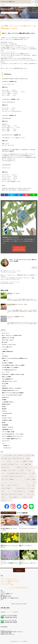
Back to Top (19, 571)
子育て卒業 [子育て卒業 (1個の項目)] (30, 497)
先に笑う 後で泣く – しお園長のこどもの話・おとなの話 (13, 374)
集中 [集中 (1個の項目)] (17, 476)
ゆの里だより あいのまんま (8, 427)
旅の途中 (4, 423)
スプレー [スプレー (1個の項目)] (13, 488)
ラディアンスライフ (6, 441)
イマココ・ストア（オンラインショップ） (9, 579)
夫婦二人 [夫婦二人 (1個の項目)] (29, 485)
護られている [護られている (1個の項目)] (27, 473)
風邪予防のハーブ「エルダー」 (14, 293)
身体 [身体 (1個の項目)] (11, 497)
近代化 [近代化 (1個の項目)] (22, 473)
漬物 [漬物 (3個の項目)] (33, 455)
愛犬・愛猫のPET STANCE (6, 597)
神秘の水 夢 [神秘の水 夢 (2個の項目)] (19, 458)
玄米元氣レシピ (6, 445)
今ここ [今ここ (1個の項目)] (6, 491)
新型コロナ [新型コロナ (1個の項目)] (4, 485)
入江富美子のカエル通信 (7, 420)
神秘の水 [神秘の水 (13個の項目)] (11, 455)
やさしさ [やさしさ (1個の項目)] (7, 497)
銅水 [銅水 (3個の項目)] (2, 458)
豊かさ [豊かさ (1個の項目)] (23, 491)
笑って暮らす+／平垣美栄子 (7, 363)
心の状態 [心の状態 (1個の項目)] (21, 470)
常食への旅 (4, 416)
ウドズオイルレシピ (7, 448)
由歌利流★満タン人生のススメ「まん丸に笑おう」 (12, 388)
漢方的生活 (4, 409)
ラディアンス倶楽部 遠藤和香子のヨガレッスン (12, 439)
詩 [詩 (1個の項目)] (28, 488)
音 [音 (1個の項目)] (2, 476)
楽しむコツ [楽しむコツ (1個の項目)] (19, 461)
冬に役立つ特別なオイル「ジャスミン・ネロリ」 (18, 304)
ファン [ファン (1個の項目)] (33, 470)
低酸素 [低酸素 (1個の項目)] (32, 491)
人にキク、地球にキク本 (7, 347)
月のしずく (3, 592)
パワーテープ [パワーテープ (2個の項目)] (4, 461)
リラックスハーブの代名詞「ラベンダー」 (16, 317)
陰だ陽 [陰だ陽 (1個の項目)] (21, 476)
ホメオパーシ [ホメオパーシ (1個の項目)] (30, 482)
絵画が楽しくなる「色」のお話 (8, 338)
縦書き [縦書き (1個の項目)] (30, 464)
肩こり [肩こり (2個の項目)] (24, 458)
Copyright (25, 604)
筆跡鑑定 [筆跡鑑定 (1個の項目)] (34, 479)
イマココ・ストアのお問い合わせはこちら (19, 588)
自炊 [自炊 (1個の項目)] (8, 464)
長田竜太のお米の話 (6, 404)
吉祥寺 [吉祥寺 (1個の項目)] (3, 479)
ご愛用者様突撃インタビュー (8, 429)
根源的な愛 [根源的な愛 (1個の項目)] (12, 476)
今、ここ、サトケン (6, 372)
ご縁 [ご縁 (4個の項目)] (26, 455)
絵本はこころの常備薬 (6, 377)
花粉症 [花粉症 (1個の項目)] (26, 467)
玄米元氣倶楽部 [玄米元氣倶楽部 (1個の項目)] (11, 473)
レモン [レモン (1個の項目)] (24, 482)
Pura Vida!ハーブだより (12, 13)
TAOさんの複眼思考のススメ (8, 379)
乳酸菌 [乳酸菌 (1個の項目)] (26, 464)
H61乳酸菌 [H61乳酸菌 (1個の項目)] (4, 470)
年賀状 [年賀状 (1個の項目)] (10, 494)
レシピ (3, 443)
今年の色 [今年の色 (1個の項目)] (9, 470)
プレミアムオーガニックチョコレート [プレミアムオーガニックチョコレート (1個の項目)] (14, 482)
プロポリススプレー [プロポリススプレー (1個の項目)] (33, 467)
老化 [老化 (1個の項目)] (34, 485)
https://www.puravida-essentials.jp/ (7, 283)
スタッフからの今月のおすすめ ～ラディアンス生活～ (13, 434)
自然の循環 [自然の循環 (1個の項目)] (20, 494)
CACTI (2, 600)
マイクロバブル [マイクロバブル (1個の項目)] (13, 467)
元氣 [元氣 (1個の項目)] (2, 497)
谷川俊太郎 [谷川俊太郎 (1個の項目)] (6, 476)
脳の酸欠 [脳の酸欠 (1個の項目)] (13, 464)
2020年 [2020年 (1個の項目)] (9, 485)
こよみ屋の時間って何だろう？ (8, 402)
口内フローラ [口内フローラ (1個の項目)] (4, 473)
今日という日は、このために (8, 340)
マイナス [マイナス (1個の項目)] (11, 491)
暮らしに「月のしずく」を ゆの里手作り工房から (12, 335)
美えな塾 (4, 407)
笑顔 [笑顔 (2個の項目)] (9, 461)
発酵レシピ (6, 361)
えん (3, 354)
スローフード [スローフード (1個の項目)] (26, 476)
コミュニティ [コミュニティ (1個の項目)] (9, 500)
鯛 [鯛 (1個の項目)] (8, 467)
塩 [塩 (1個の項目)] (22, 467)
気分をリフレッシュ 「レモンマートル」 (28, 564)
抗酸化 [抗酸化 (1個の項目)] (17, 473)
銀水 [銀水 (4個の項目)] (29, 455)
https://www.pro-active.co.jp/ (9, 634)
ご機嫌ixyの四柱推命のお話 (7, 351)
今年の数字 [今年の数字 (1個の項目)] (30, 461)
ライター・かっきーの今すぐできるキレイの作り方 (12, 395)
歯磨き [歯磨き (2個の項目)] (29, 458)
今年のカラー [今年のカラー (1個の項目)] (33, 476)
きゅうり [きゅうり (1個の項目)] (3, 482)
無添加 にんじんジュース (6, 595)
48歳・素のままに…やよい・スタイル (9, 381)
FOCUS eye (4, 411)
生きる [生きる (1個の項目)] (33, 494)
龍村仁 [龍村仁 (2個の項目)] (10, 458)
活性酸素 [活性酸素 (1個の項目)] (8, 488)
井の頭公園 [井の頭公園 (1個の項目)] (4, 464)
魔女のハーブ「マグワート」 (26, 546)
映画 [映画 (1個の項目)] (2, 491)
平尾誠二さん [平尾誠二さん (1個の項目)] (15, 470)
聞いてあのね (5, 342)
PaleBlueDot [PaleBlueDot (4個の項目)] (21, 455)
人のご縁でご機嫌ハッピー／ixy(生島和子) (10, 368)
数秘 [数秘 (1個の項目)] (7, 494)
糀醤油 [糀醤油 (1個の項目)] (3, 494)
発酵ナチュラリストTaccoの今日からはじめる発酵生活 (13, 393)
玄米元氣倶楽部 (5, 425)
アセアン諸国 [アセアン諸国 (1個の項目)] (27, 470)
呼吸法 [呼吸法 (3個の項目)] (6, 458)
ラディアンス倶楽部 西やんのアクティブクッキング (12, 436)
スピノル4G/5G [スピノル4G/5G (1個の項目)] (27, 494)
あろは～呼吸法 (5, 384)
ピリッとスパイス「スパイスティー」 (28, 528)
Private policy (19, 604)
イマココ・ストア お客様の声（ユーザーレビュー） (11, 580)
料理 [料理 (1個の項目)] (7, 479)
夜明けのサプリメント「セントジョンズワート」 (9, 546)
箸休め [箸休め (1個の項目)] (15, 494)
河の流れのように (5, 397)
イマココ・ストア (9, 612)
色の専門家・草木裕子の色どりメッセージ (10, 390)
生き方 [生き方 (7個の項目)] (16, 455)
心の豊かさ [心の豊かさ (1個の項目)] (33, 488)
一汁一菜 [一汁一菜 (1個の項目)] (28, 491)
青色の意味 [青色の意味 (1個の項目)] (19, 488)
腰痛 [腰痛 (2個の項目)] (14, 458)
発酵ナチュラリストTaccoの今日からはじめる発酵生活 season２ (15, 358)
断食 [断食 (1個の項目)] (25, 497)
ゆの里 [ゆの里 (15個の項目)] (6, 455)
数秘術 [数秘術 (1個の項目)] (19, 467)
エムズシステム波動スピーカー (7, 594)
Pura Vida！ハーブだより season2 (9, 345)
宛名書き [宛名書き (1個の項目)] (29, 479)
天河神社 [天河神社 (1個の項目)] (33, 473)
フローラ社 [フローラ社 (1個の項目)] (21, 497)
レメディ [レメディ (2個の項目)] (13, 461)
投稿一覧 (34, 268)
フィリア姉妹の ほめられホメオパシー (9, 370)
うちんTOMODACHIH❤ (7, 413)
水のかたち (4, 386)
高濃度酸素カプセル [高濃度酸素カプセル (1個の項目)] (13, 479)
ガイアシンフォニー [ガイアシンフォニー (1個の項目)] (22, 485)
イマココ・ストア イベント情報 (7, 585)
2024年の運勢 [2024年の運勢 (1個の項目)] (17, 491)
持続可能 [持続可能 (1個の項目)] (3, 488)
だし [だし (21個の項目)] (2, 455)
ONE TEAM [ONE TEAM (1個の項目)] (14, 485)
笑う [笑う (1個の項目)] (35, 482)
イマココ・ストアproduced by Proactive (19, 249)
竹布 (2, 590)
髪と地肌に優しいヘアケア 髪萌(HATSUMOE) (10, 598)
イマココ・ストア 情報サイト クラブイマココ (10, 582)
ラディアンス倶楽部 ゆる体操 (8, 432)
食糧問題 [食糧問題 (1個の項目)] (25, 461)
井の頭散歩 (4, 400)
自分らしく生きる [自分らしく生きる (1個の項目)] (19, 464)
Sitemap (13, 604)
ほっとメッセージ (5, 333)
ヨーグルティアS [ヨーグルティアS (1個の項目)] (22, 479)
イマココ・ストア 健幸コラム (6, 583)
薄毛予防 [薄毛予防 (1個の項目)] (3, 500)
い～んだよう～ (5, 349)
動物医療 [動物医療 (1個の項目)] (15, 497)
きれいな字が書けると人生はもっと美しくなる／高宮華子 (13, 365)
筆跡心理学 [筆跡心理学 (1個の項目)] (4, 467)
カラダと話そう (5, 356)
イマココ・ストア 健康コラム (22, 641)
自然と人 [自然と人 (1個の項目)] (25, 488)
